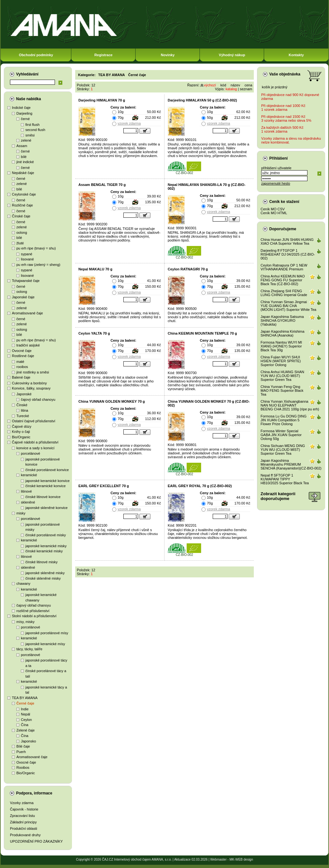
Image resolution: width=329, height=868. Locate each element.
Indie (25, 709)
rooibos (22, 367)
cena (248, 85)
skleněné (28, 502)
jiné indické (25, 162)
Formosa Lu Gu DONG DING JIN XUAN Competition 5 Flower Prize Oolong (284, 420)
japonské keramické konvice (48, 481)
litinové (26, 491)
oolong (22, 232)
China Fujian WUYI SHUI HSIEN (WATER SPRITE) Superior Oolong (281, 361)
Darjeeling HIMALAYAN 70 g (102, 100)
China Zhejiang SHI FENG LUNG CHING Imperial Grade (284, 293)
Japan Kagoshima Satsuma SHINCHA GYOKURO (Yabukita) (282, 320)
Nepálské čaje (23, 173)
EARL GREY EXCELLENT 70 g (104, 486)
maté (20, 362)
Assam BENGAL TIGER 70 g (102, 185)
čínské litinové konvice (43, 497)
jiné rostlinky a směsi (33, 372)
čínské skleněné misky (43, 578)
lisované (27, 259)
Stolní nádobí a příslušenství (34, 616)
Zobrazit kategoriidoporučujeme (278, 496)
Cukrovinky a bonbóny (29, 383)
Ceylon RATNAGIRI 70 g (188, 269)
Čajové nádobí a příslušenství (35, 442)
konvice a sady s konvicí (36, 448)
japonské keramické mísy (45, 644)
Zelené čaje (26, 730)
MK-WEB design (241, 859)
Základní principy (23, 822)
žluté (20, 243)
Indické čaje (21, 108)
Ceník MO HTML (274, 213)
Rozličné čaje (22, 205)
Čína (25, 725)
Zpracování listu (22, 816)
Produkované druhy (25, 835)
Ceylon (26, 720)
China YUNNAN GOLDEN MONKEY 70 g (112, 401)
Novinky (168, 55)
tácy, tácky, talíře (29, 649)
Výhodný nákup (232, 55)
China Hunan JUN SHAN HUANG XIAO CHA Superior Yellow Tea (287, 241)
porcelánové (31, 453)
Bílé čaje (23, 746)
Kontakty (296, 55)
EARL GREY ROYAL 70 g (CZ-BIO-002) (200, 486)
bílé (24, 157)
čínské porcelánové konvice (47, 470)
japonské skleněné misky (45, 573)
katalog (231, 89)
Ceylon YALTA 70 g (94, 333)
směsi (30, 135)
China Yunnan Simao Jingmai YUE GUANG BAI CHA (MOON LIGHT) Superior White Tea (288, 306)
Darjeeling (24, 113)
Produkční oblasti (23, 829)
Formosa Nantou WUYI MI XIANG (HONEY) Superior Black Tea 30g (281, 346)
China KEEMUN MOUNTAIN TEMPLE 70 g (202, 333)
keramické (29, 475)
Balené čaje (21, 377)
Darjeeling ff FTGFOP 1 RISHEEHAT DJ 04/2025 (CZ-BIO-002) (288, 254)
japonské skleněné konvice (46, 508)
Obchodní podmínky (36, 55)
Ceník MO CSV (273, 209)
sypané (27, 254)
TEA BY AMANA (25, 698)
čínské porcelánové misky (46, 535)
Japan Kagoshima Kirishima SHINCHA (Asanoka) (282, 333)
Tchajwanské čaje (26, 281)
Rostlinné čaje (23, 356)
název (235, 85)
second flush (35, 130)
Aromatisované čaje (27, 313)
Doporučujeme (283, 229)
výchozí (210, 85)
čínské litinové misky (41, 562)
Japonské (24, 394)
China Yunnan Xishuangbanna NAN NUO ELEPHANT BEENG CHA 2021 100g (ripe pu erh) (290, 405)
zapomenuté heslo (276, 183)
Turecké (23, 416)
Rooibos (23, 767)
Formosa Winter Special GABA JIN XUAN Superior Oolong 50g (281, 435)
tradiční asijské (28, 345)
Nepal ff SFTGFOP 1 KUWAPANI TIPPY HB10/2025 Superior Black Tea (285, 479)
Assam (22, 146)
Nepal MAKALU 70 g (95, 269)
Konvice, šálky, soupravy (31, 388)
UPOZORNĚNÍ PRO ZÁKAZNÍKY (36, 841)
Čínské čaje (21, 216)
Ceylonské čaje (24, 194)
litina (25, 410)
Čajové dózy (22, 426)
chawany (23, 583)
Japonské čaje (23, 297)
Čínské (22, 405)
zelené (26, 140)
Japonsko (28, 741)
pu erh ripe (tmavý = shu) (36, 248)
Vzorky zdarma (22, 803)
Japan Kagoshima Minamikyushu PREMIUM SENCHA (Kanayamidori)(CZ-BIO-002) (291, 464)
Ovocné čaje (22, 351)
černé (25, 119)
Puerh (21, 752)
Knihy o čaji (21, 432)
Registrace (103, 55)
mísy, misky (26, 622)
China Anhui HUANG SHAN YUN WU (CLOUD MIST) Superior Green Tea (282, 376)
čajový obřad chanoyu (38, 399)
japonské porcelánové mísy (47, 633)
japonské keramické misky (46, 546)
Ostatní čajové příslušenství (34, 421)
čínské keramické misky (44, 551)
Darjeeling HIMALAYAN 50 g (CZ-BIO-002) (202, 100)
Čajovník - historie (24, 809)
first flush (32, 125)
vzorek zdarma (129, 123)
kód (223, 85)
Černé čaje (25, 703)
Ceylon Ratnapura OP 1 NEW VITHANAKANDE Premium (284, 267)
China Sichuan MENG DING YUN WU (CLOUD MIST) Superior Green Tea (283, 450)
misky (21, 513)
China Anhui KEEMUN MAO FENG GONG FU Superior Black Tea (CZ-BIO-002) (283, 280)
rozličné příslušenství (33, 611)
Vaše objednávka (285, 74)
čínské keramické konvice (45, 486)
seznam (246, 89)
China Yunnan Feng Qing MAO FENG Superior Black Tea (282, 390)
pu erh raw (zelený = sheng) (38, 265)
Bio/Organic (21, 437)
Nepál (26, 714)
